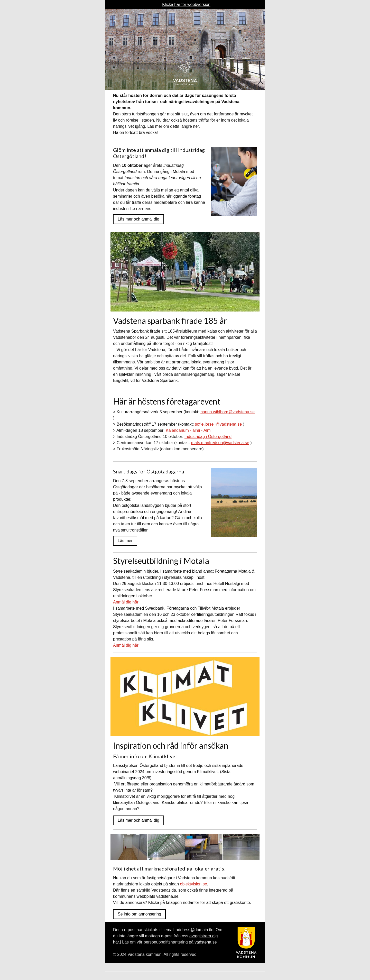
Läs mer (125, 541)
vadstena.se (206, 942)
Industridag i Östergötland (208, 437)
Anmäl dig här (126, 602)
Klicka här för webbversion (186, 4)
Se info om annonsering (139, 914)
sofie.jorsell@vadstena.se (219, 424)
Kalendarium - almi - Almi (189, 430)
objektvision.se (194, 884)
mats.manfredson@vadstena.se (220, 443)
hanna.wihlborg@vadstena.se (228, 412)
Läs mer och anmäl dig (138, 219)
